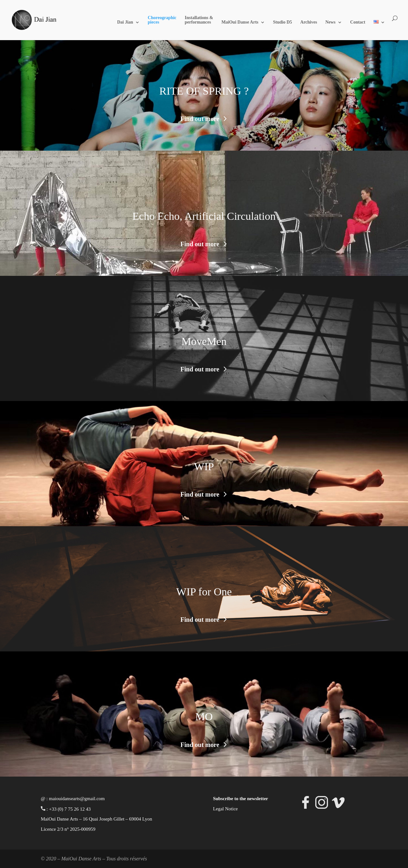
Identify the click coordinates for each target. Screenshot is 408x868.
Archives (309, 22)
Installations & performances (199, 20)
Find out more (200, 119)
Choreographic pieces (162, 20)
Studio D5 (283, 22)
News (331, 22)
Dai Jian (125, 22)
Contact (358, 22)
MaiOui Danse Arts (240, 22)
